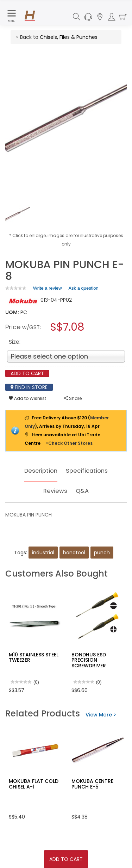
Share (73, 398)
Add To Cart (66, 859)
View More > (101, 715)
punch (102, 553)
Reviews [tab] (55, 491)
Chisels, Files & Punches (69, 37)
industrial (43, 553)
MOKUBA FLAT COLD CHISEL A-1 (34, 784)
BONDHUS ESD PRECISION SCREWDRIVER (89, 660)
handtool (74, 553)
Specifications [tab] (88, 471)
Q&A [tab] (83, 491)
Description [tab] (40, 471)
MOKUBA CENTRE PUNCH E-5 (92, 784)
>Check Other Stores (69, 443)
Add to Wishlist (27, 398)
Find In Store (29, 387)
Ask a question (83, 288)
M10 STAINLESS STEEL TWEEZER (34, 657)
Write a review (48, 289)
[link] (16, 288)
